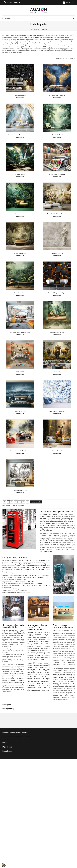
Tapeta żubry (57, 372)
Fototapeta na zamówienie (57, 174)
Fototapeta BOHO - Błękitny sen (57, 411)
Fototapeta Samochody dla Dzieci (20, 332)
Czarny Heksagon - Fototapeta (57, 293)
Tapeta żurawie (20, 372)
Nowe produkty (8, 709)
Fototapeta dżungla (20, 253)
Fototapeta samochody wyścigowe (20, 451)
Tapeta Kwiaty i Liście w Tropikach (57, 214)
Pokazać (59, 58)
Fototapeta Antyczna (57, 253)
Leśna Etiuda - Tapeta (57, 135)
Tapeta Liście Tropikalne (57, 332)
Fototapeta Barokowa (20, 95)
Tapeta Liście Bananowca (20, 214)
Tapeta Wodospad (20, 174)
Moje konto (7, 747)
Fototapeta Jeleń (57, 451)
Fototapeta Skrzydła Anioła (57, 95)
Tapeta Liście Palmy (20, 293)
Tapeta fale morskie (20, 411)
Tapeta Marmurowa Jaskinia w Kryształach (20, 135)
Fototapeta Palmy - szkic (20, 490)
